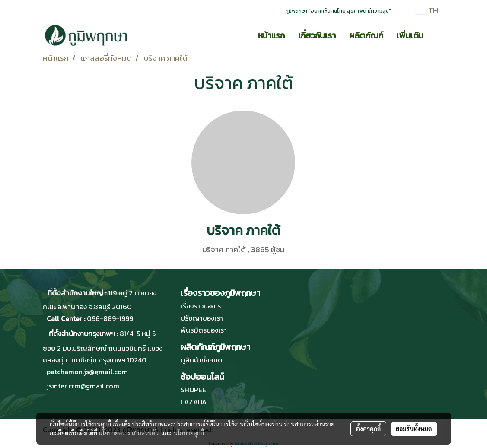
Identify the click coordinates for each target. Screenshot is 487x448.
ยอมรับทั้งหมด (414, 429)
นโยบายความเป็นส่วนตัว (129, 433)
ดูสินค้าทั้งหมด (202, 360)
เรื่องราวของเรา (202, 306)
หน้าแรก (271, 35)
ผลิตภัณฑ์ (366, 35)
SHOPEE (193, 390)
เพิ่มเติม (410, 35)
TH (427, 10)
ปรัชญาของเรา (202, 318)
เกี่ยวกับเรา (317, 35)
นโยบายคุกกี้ (189, 433)
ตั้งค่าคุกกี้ (368, 429)
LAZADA (194, 402)
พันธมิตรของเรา (204, 330)
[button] (438, 35)
